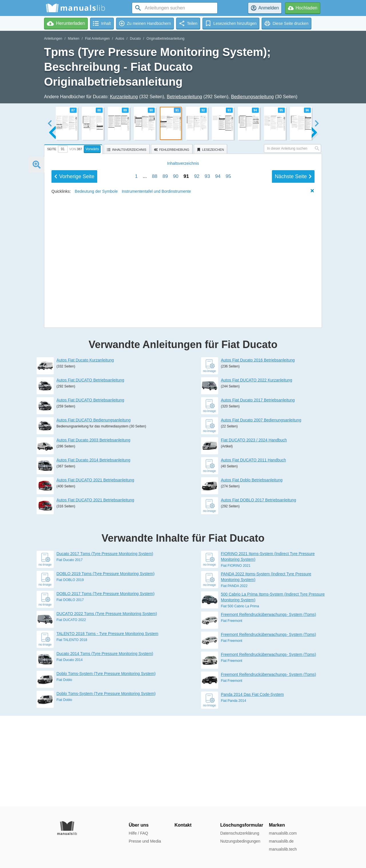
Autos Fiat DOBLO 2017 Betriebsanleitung (259, 590)
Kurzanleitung (124, 97)
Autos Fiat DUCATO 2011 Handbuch (254, 550)
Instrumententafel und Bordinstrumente (156, 385)
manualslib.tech (283, 849)
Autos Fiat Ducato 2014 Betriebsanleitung (94, 550)
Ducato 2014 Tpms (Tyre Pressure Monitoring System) (105, 744)
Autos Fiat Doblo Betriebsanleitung (252, 570)
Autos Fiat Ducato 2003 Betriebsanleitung (94, 531)
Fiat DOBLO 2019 (70, 670)
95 (228, 370)
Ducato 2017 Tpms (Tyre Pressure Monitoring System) (105, 644)
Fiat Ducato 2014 (70, 750)
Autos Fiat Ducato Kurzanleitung (85, 451)
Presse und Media (145, 841)
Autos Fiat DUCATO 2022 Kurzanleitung (257, 471)
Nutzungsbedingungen (240, 841)
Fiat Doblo (64, 770)
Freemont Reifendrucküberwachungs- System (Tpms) (269, 705)
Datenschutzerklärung (240, 833)
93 (207, 370)
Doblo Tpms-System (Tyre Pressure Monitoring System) (106, 764)
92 (197, 370)
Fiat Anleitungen (97, 39)
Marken (73, 39)
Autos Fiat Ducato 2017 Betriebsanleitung (258, 491)
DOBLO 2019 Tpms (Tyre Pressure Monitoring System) (106, 664)
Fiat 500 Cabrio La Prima (240, 697)
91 (186, 370)
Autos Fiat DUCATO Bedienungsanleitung (94, 511)
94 (218, 370)
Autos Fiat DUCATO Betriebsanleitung (90, 471)
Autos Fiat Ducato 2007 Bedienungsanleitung (261, 511)
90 (176, 370)
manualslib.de (281, 841)
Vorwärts (92, 149)
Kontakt (183, 825)
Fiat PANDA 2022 (234, 676)
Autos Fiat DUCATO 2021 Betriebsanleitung (96, 570)
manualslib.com (283, 833)
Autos (120, 39)
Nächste (293, 370)
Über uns (139, 825)
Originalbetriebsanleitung (165, 39)
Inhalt (183, 357)
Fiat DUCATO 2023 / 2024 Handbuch (254, 531)
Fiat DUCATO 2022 (71, 710)
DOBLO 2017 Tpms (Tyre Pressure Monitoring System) (106, 684)
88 (155, 370)
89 (165, 370)
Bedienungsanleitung (252, 97)
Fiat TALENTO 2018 (72, 730)
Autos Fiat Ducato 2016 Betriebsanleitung (258, 451)
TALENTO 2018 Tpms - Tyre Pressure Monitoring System (108, 724)
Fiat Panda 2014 (234, 791)
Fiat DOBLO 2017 (70, 690)
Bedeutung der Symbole (96, 385)
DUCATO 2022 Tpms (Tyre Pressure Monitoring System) (107, 704)
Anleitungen (53, 39)
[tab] (74, 148)
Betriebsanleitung (184, 97)
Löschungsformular (242, 825)
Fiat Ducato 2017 (70, 650)
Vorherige (74, 370)
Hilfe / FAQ (138, 833)
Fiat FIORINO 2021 (236, 656)
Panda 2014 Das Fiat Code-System (252, 785)
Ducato (135, 39)
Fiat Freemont (232, 711)
